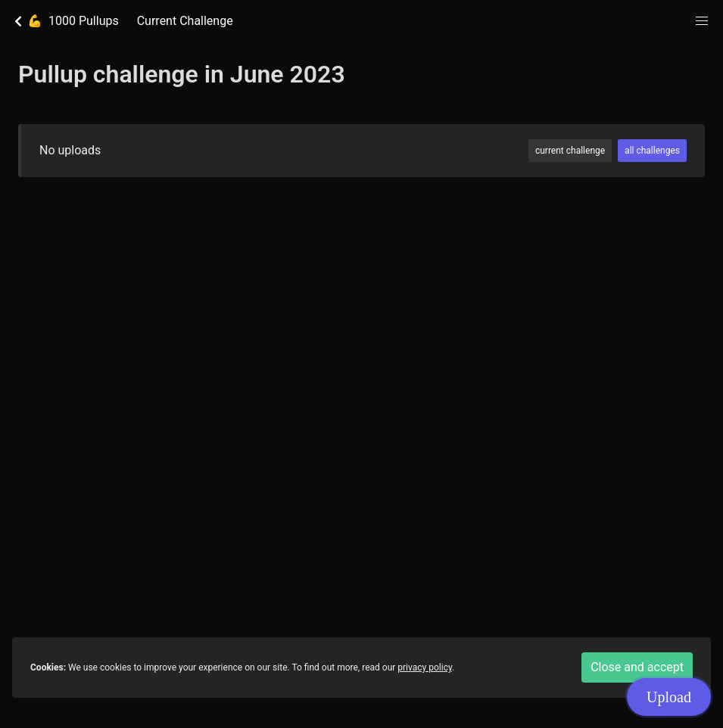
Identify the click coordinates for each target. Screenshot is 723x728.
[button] (702, 21)
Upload (669, 697)
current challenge (570, 151)
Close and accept (637, 667)
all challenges (652, 151)
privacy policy (425, 667)
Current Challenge (185, 21)
